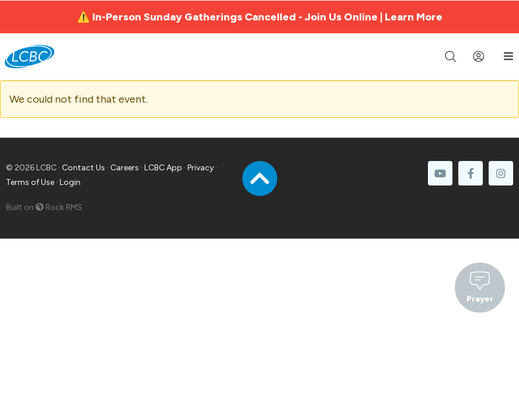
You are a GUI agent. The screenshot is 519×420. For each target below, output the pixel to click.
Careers (125, 168)
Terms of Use (30, 182)
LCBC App (163, 168)
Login (70, 182)
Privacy (201, 168)
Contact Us (83, 168)
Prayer (480, 286)
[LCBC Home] (29, 57)
